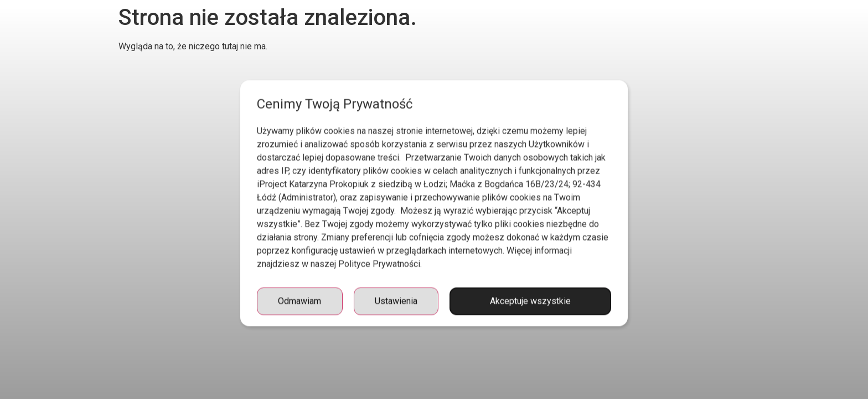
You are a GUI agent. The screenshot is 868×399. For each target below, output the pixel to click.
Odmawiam (299, 313)
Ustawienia (396, 313)
